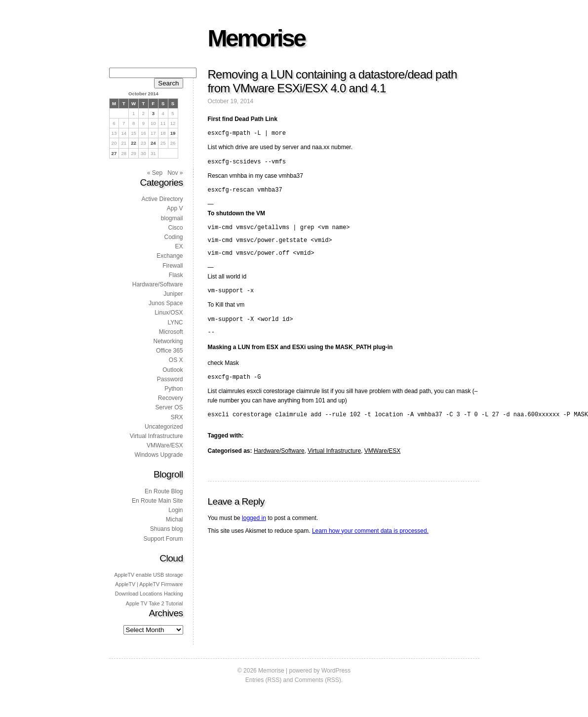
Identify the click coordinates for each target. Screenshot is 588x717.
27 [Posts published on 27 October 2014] (114, 153)
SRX (177, 417)
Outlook (173, 370)
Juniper (173, 294)
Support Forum (163, 539)
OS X (176, 360)
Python (174, 389)
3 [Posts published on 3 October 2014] (153, 113)
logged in (254, 534)
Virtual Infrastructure (334, 467)
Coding (173, 237)
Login (176, 510)
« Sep (155, 173)
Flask (176, 275)
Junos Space (166, 303)
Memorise (256, 38)
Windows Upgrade (158, 455)
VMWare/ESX (383, 467)
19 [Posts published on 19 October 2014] (173, 133)
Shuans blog (167, 529)
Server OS (169, 407)
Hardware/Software (279, 467)
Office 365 (169, 351)
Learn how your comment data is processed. (370, 547)
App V (175, 208)
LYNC (175, 322)
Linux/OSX (169, 313)
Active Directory (162, 199)
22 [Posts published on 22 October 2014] (134, 143)
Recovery (171, 398)
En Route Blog (164, 491)
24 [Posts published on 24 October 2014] (153, 143)
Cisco (175, 228)
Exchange (170, 256)
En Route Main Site (157, 501)
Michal (175, 519)
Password (170, 379)
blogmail (172, 218)
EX (179, 246)
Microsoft (171, 332)
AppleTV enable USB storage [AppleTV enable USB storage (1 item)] (148, 575)
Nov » (175, 173)
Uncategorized (164, 427)
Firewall (173, 266)
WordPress (336, 671)
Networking (168, 341)
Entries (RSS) (263, 680)
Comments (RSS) (318, 680)
